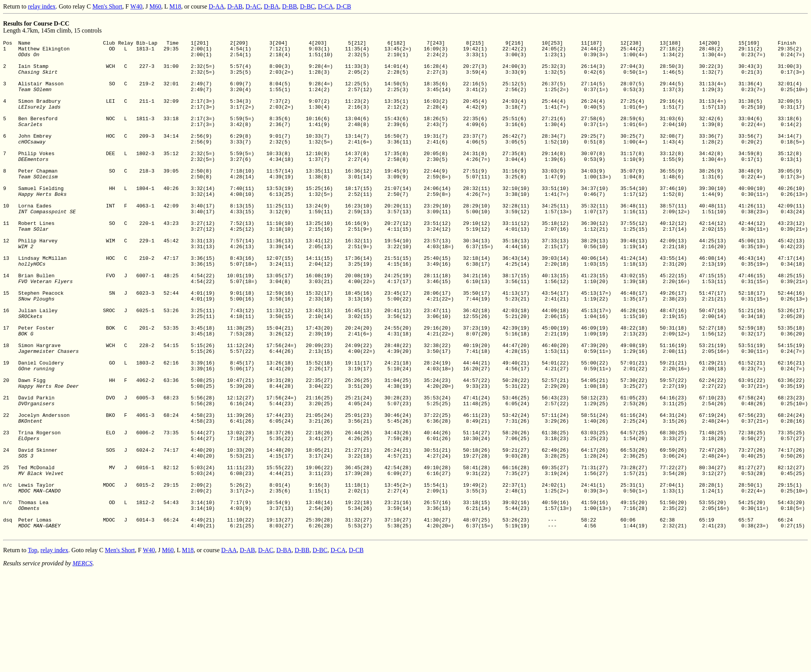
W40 (136, 6)
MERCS (83, 662)
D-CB (344, 6)
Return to (16, 6)
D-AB (235, 6)
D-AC (253, 6)
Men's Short (107, 6)
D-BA (271, 6)
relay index (42, 6)
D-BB (289, 6)
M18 (175, 6)
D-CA (326, 6)
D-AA (216, 6)
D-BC (308, 6)
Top (33, 649)
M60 (155, 6)
